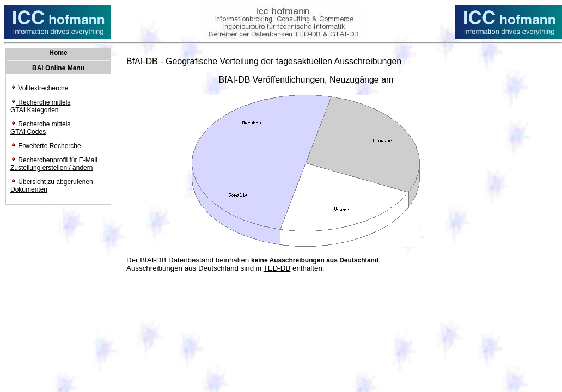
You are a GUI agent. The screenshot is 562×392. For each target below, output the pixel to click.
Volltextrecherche (39, 88)
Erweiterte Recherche (46, 146)
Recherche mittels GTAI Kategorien (40, 106)
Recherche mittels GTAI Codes (40, 128)
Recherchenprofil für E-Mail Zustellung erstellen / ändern (54, 164)
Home (58, 53)
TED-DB (277, 268)
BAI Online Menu (58, 68)
